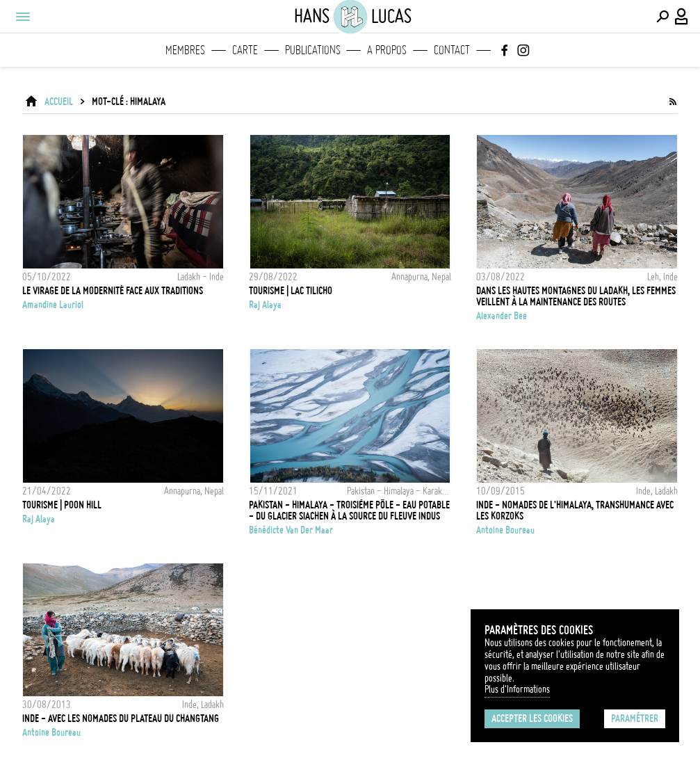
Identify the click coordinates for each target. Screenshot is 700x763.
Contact (452, 50)
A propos (387, 50)
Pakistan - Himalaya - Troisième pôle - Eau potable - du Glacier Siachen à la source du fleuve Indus (349, 511)
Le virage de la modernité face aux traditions (113, 291)
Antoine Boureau (505, 530)
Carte (245, 50)
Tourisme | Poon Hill (62, 505)
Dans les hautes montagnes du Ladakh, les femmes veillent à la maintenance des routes (576, 296)
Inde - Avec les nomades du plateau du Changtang (121, 718)
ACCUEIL (59, 102)
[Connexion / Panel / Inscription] (682, 17)
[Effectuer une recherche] (662, 17)
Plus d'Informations (517, 689)
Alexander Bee (502, 316)
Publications (313, 50)
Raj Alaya (265, 305)
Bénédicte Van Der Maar (291, 530)
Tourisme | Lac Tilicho (291, 291)
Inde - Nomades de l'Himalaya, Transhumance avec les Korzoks (575, 511)
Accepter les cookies (532, 718)
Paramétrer (635, 718)
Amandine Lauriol (53, 305)
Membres (185, 50)
